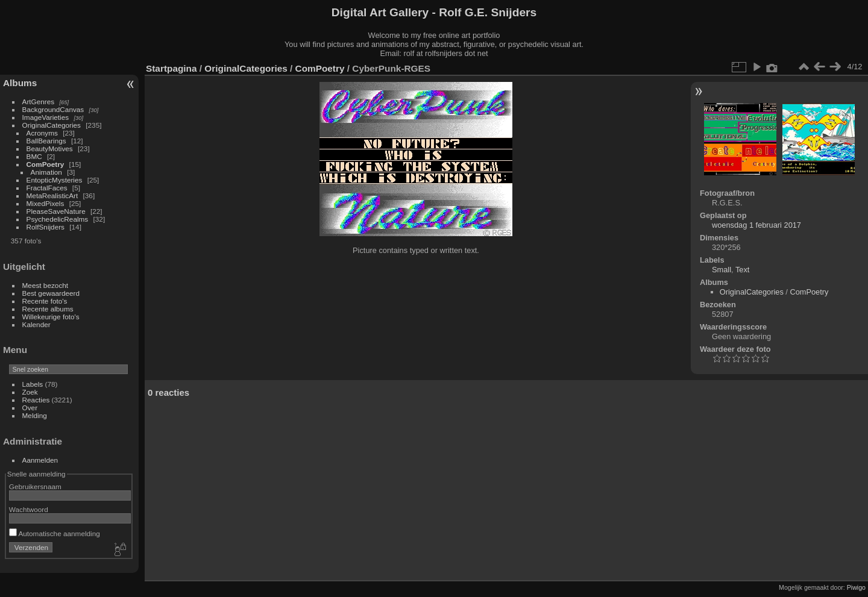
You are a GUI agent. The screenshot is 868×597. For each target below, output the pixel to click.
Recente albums (48, 309)
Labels (33, 384)
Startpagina (171, 68)
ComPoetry (46, 164)
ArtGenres (39, 102)
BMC (34, 156)
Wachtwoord (29, 509)
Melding (35, 415)
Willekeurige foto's (51, 317)
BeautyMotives (50, 148)
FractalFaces (47, 188)
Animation (46, 172)
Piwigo (856, 587)
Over (30, 408)
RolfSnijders (46, 227)
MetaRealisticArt (52, 195)
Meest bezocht (46, 285)
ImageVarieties (46, 117)
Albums (20, 83)
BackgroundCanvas (53, 109)
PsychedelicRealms (58, 219)
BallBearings (46, 141)
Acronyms (42, 133)
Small (722, 270)
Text (742, 270)
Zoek (30, 392)
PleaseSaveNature (56, 211)
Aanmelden (40, 460)
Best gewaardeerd (51, 293)
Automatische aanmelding (55, 533)
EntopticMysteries (55, 180)
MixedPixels (46, 203)
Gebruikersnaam (35, 486)
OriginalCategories (52, 125)
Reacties (36, 400)
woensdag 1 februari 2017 (756, 225)
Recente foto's (45, 301)
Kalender (36, 324)
